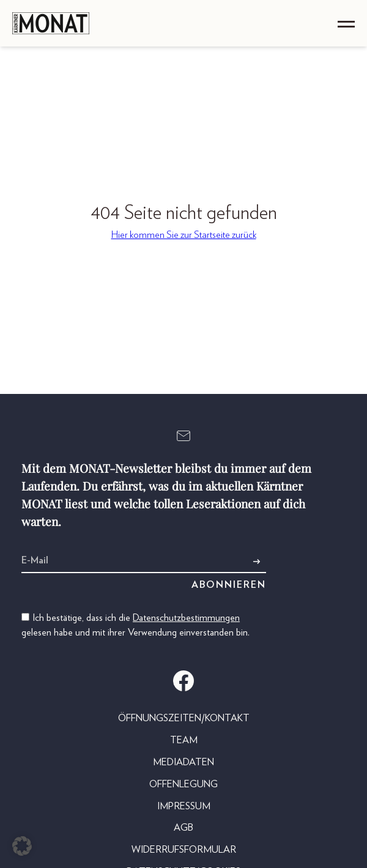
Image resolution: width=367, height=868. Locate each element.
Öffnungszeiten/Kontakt (184, 718)
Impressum (184, 806)
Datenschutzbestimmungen (186, 618)
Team (184, 740)
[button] (22, 846)
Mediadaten (183, 762)
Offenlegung (183, 784)
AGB (183, 828)
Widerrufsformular (184, 850)
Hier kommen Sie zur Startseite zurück (184, 235)
